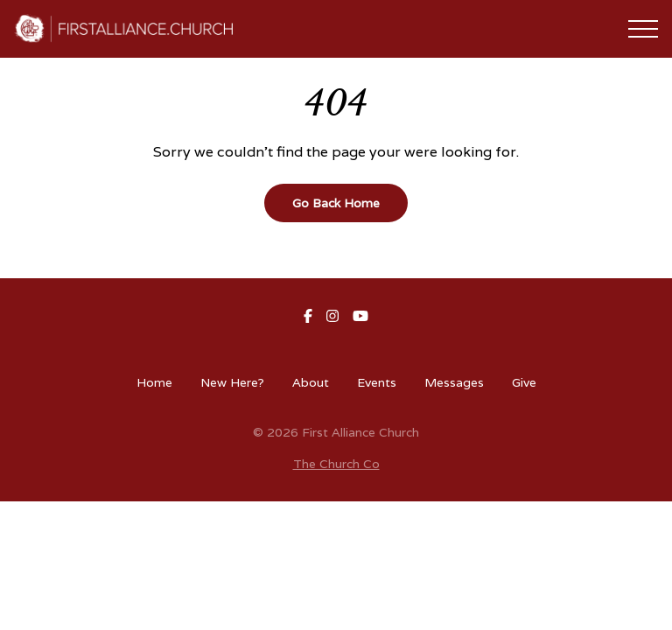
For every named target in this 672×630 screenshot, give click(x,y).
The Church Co (336, 464)
